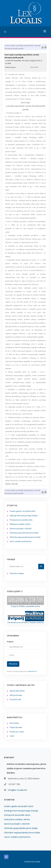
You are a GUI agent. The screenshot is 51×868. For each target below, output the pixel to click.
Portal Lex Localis (17, 732)
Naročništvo (14, 723)
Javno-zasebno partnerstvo (21, 541)
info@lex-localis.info (18, 790)
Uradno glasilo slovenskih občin (23, 511)
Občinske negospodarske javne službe (25, 537)
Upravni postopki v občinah (21, 529)
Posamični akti (15, 700)
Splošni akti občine (17, 691)
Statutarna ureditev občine (20, 524)
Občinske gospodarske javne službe (24, 533)
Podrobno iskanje (17, 573)
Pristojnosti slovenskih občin (21, 520)
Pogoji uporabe (16, 727)
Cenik (12, 736)
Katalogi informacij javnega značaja (24, 516)
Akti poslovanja (16, 695)
